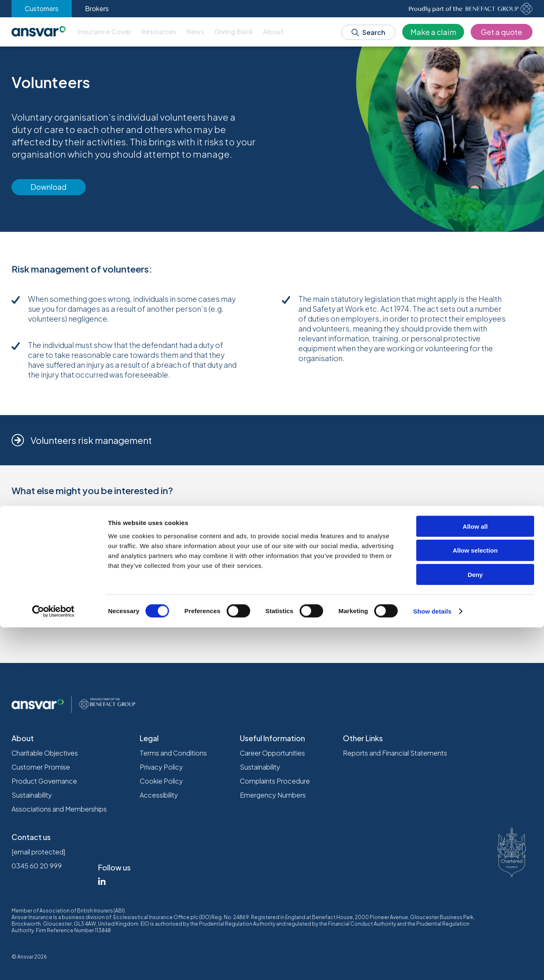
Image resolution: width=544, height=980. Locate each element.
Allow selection (475, 903)
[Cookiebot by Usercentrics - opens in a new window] (53, 964)
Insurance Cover (104, 31)
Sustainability (32, 795)
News (195, 31)
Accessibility (159, 795)
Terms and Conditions (173, 753)
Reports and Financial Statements (395, 753)
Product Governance (44, 781)
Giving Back (234, 31)
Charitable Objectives (45, 753)
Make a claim (433, 32)
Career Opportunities (272, 753)
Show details (433, 964)
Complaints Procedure (275, 781)
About (273, 31)
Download (49, 187)
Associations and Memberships (59, 809)
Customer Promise (41, 767)
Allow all (475, 879)
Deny (475, 927)
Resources (159, 31)
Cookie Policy (161, 781)
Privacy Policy (161, 767)
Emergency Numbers (273, 795)
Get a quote (502, 32)
